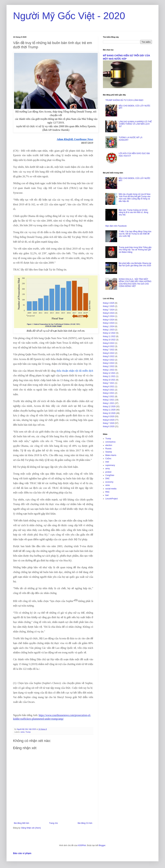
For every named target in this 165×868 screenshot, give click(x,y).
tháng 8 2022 (109, 346)
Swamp (109, 452)
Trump (28, 732)
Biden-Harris (111, 455)
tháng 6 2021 (109, 387)
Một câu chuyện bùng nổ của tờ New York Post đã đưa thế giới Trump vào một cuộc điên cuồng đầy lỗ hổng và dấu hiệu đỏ (135, 198)
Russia (108, 449)
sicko (23, 732)
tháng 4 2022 (109, 360)
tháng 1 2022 (109, 370)
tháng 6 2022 (109, 353)
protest (108, 472)
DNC (107, 479)
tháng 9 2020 (109, 416)
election (109, 445)
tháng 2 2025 (109, 306)
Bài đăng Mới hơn (21, 823)
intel (107, 462)
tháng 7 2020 (109, 423)
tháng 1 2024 (109, 326)
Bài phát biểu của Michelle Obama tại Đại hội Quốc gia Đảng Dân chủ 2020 (135, 264)
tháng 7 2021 (109, 383)
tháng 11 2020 (109, 410)
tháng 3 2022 (109, 363)
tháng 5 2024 (109, 316)
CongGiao (110, 475)
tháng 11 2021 (109, 376)
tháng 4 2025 (109, 303)
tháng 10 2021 (109, 380)
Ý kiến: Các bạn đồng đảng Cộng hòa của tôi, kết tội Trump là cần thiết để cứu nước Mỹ (135, 234)
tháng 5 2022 (109, 356)
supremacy (110, 465)
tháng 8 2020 (109, 420)
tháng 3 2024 (109, 323)
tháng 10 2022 (109, 340)
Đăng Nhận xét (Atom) (31, 828)
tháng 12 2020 (109, 406)
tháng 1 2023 (109, 330)
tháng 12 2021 (109, 373)
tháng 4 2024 (109, 320)
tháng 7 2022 (109, 350)
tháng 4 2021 (109, 393)
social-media (111, 489)
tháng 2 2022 (109, 366)
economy (109, 482)
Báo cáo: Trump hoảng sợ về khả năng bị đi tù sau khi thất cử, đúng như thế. (133, 212)
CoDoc (108, 459)
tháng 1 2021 (109, 403)
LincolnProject (111, 499)
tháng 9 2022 (109, 343)
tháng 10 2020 (109, 413)
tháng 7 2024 (109, 310)
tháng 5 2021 (109, 390)
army (108, 469)
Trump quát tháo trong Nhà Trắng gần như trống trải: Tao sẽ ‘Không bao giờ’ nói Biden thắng (135, 250)
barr (107, 495)
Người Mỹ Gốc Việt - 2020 (69, 16)
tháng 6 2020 (109, 426)
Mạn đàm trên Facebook (116, 226)
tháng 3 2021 (109, 397)
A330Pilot (82, 845)
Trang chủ (53, 823)
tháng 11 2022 (109, 336)
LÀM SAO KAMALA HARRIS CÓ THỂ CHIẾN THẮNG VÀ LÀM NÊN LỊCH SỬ (135, 124)
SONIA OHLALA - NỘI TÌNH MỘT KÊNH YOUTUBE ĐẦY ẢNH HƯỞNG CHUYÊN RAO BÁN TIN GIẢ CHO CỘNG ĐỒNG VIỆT (135, 283)
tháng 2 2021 (109, 400)
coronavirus (110, 442)
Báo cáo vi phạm (22, 853)
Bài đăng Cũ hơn (85, 823)
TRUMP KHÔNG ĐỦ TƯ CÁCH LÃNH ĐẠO (124, 100)
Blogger (102, 845)
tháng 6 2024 (109, 313)
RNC (107, 492)
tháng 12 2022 (109, 333)
